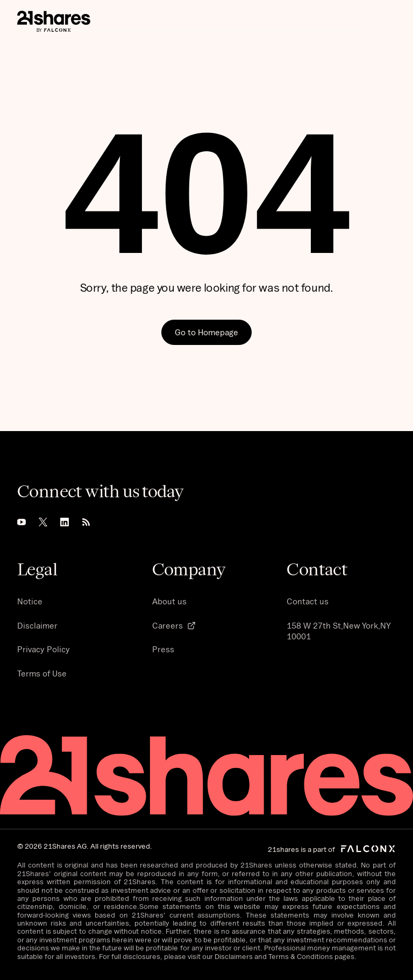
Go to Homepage (206, 332)
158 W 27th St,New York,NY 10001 (339, 631)
